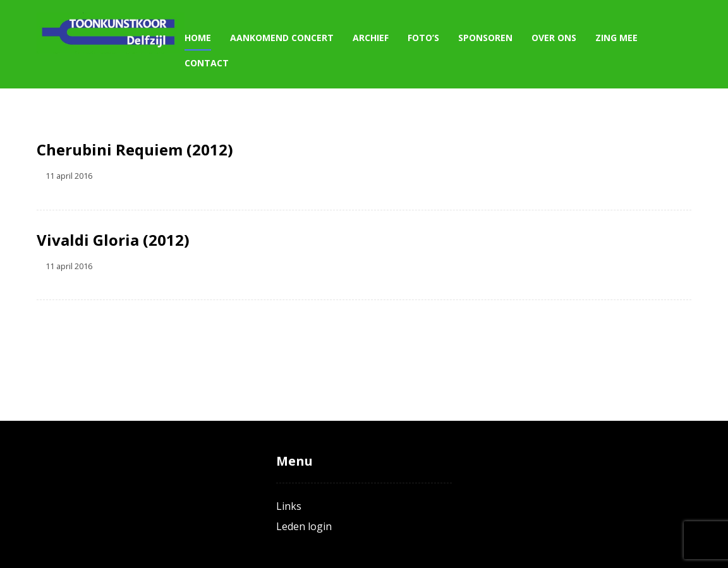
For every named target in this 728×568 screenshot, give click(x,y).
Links (289, 506)
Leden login (304, 526)
